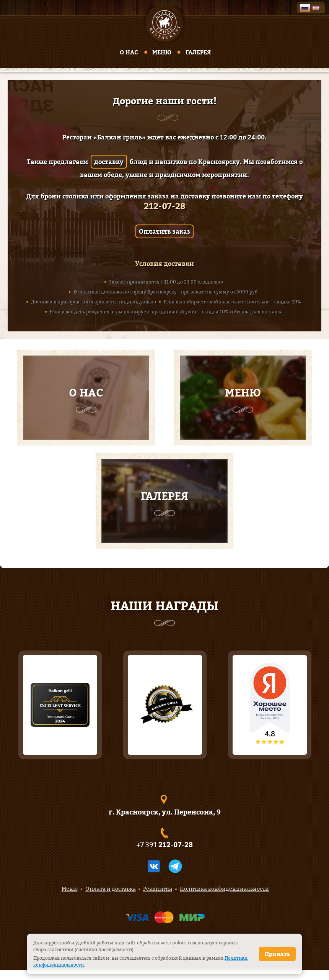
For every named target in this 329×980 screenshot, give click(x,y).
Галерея (198, 52)
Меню (162, 52)
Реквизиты (158, 889)
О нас (129, 52)
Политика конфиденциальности (224, 889)
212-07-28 (165, 206)
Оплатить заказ (164, 231)
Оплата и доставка (111, 889)
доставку (109, 162)
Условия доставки (164, 264)
